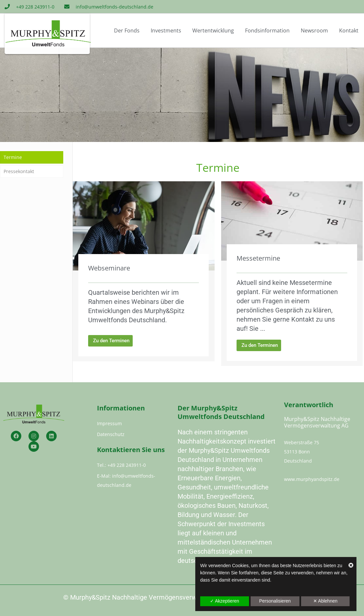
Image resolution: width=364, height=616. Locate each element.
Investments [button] (166, 30)
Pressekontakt (19, 171)
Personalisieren (275, 601)
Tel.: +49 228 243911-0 (121, 465)
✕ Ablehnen (325, 601)
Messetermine (258, 258)
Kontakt (349, 30)
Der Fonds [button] (127, 30)
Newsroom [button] (314, 30)
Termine (13, 157)
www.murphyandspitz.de (312, 479)
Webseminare (109, 268)
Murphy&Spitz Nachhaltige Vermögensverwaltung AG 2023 (156, 597)
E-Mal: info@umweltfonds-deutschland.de (126, 480)
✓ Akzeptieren (225, 601)
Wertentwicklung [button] (213, 30)
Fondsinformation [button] (267, 30)
